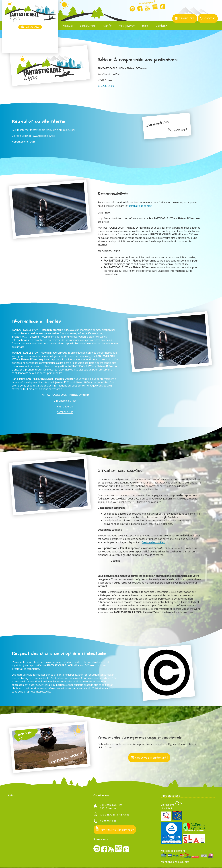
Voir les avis (171, 805)
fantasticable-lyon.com (43, 130)
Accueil (66, 26)
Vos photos (125, 26)
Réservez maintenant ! (149, 758)
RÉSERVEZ (185, 19)
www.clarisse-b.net (44, 136)
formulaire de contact (140, 206)
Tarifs (105, 26)
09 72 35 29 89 (106, 86)
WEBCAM (30, 27)
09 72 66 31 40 (65, 412)
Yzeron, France (30, 41)
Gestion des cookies (153, 542)
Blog (143, 26)
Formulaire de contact (115, 829)
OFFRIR (208, 19)
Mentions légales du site (175, 862)
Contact (159, 26)
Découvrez (86, 26)
